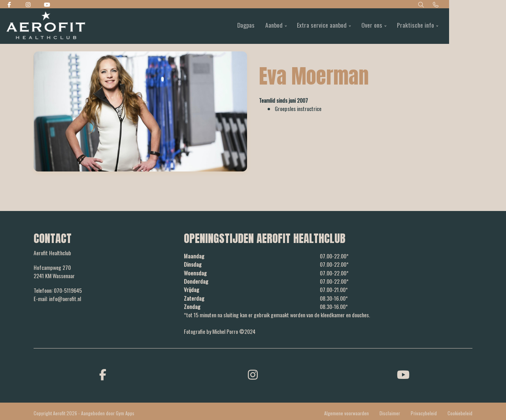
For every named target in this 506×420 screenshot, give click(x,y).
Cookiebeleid (460, 412)
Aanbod (298, 26)
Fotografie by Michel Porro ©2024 (220, 331)
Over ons (399, 26)
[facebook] (103, 373)
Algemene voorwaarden (346, 412)
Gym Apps (125, 412)
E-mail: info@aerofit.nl (57, 299)
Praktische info (444, 26)
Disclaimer (390, 412)
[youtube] (403, 373)
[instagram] (253, 373)
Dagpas (269, 26)
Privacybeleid (424, 412)
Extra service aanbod (347, 26)
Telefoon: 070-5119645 (58, 290)
